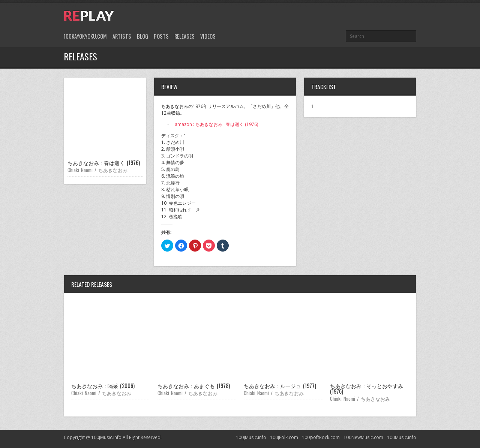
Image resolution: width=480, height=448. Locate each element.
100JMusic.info (251, 437)
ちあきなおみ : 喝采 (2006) (103, 386)
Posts (161, 36)
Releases (184, 36)
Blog (142, 36)
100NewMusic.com (363, 437)
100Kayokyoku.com (85, 36)
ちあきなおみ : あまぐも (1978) (194, 386)
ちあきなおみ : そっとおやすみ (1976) (367, 388)
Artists (122, 36)
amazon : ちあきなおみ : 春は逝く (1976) (216, 124)
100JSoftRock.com (321, 437)
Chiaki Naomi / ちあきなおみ (97, 170)
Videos (208, 36)
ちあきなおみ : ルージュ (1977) (280, 386)
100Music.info (402, 437)
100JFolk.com (284, 437)
